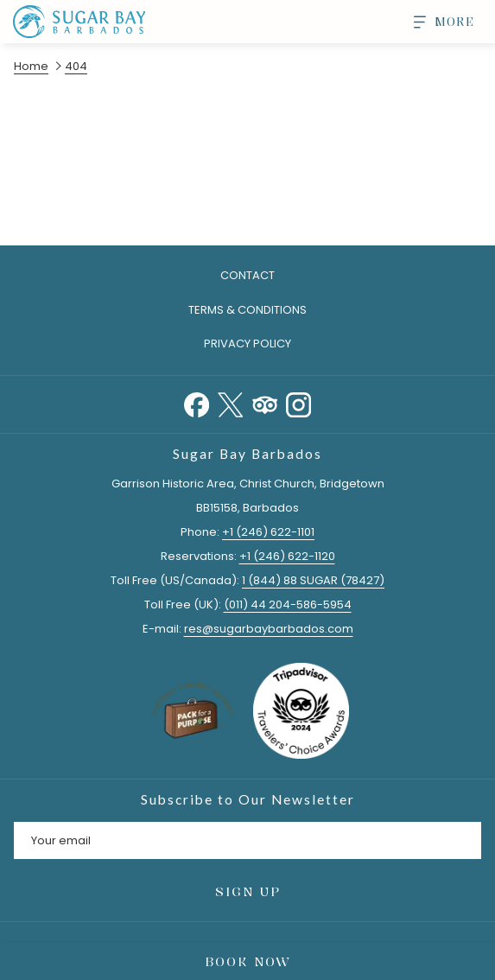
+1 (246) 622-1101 (268, 532)
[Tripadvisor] (265, 403)
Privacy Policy (247, 344)
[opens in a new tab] (301, 710)
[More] (438, 22)
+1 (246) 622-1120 (287, 556)
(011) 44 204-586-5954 (288, 605)
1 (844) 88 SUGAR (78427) (313, 580)
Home (31, 66)
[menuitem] (247, 311)
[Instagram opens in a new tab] (298, 403)
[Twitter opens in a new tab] (230, 403)
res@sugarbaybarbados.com (269, 629)
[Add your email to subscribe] (247, 840)
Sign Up (248, 891)
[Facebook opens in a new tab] (197, 403)
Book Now (248, 961)
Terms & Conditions (247, 310)
